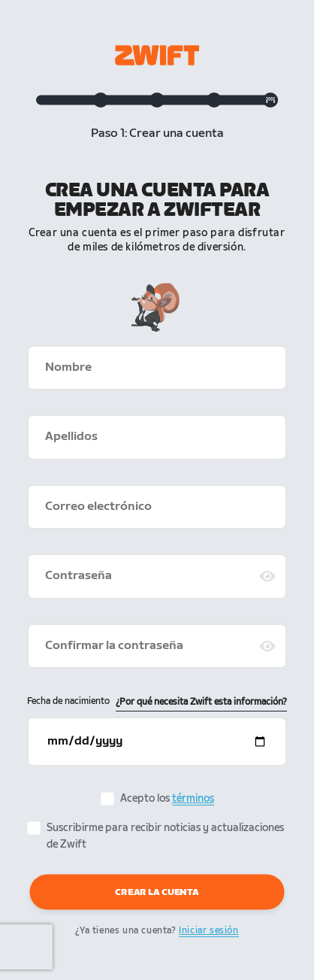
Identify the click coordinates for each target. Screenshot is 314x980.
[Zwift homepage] (157, 55)
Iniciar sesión (208, 931)
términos (193, 798)
